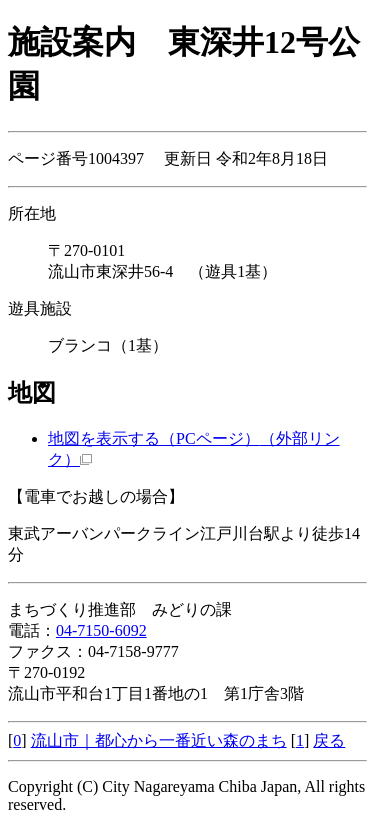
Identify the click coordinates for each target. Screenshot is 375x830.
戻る (329, 740)
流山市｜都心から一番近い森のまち (159, 740)
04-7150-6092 (101, 630)
